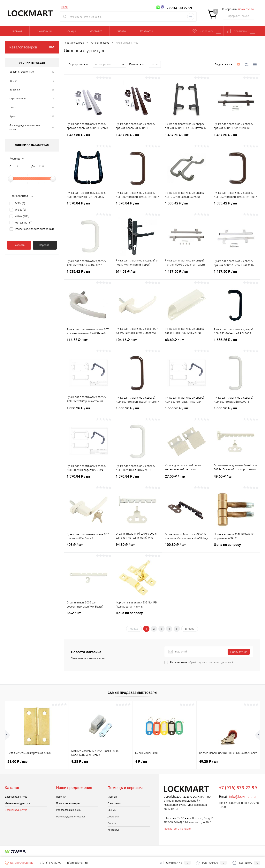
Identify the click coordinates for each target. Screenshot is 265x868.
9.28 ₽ (80, 761)
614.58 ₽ (138, 274)
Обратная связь (19, 863)
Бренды (71, 31)
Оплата (121, 31)
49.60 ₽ (236, 479)
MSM (20, 203)
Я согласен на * (201, 662)
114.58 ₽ (89, 342)
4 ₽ (141, 761)
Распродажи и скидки (69, 810)
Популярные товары (68, 803)
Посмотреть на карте (177, 829)
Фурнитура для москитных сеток (25, 127)
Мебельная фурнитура (18, 803)
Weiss (21, 210)
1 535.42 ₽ (187, 206)
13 (53, 72)
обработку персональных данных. (210, 662)
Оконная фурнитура (16, 810)
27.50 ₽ (187, 479)
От (11, 166)
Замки (13, 81)
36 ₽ (89, 615)
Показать (19, 245)
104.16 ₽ (138, 342)
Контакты (146, 31)
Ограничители (18, 99)
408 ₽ (89, 547)
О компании (44, 31)
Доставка (96, 31)
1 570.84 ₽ (89, 206)
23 (53, 107)
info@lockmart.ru (242, 797)
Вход (64, 7)
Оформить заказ (238, 16)
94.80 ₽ (138, 547)
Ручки (13, 116)
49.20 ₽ (209, 761)
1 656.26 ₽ (236, 342)
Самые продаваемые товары (132, 693)
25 (53, 90)
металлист (24, 223)
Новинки (61, 797)
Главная (17, 31)
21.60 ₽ (17, 761)
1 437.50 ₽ (89, 137)
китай (22, 216)
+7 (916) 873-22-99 (50, 863)
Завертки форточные (22, 72)
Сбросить (45, 245)
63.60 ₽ (187, 342)
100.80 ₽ (187, 547)
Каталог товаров (32, 47)
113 (52, 116)
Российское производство (34, 229)
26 (53, 128)
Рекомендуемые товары (70, 817)
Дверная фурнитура (16, 797)
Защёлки (15, 90)
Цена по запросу (236, 547)
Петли (13, 107)
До (33, 166)
